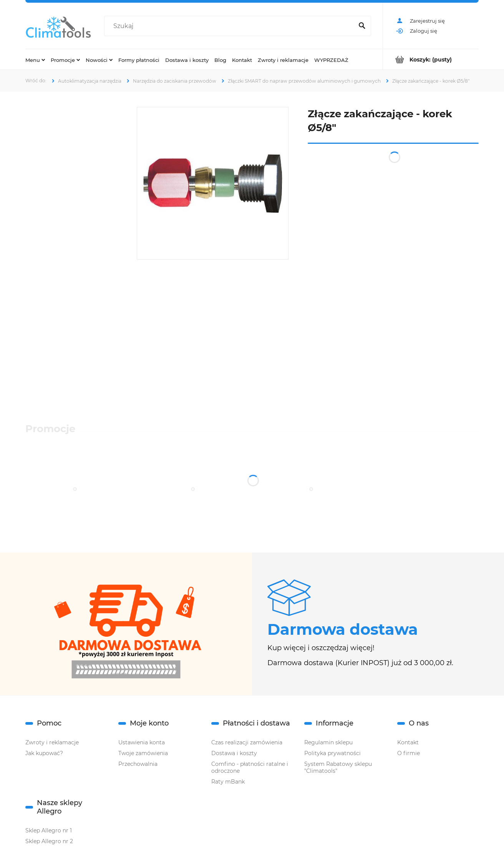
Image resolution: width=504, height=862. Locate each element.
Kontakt (408, 742)
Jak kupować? (44, 753)
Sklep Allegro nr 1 (49, 830)
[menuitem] (35, 60)
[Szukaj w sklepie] (230, 26)
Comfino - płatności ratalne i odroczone (250, 767)
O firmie (409, 753)
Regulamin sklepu (328, 742)
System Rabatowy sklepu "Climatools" (338, 767)
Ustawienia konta (142, 742)
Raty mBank (228, 782)
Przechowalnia (138, 764)
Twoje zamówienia (143, 753)
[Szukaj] (362, 26)
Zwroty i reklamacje (52, 742)
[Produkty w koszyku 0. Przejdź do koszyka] (431, 59)
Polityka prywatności (332, 753)
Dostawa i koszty (234, 753)
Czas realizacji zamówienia (247, 742)
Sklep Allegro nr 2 (49, 841)
